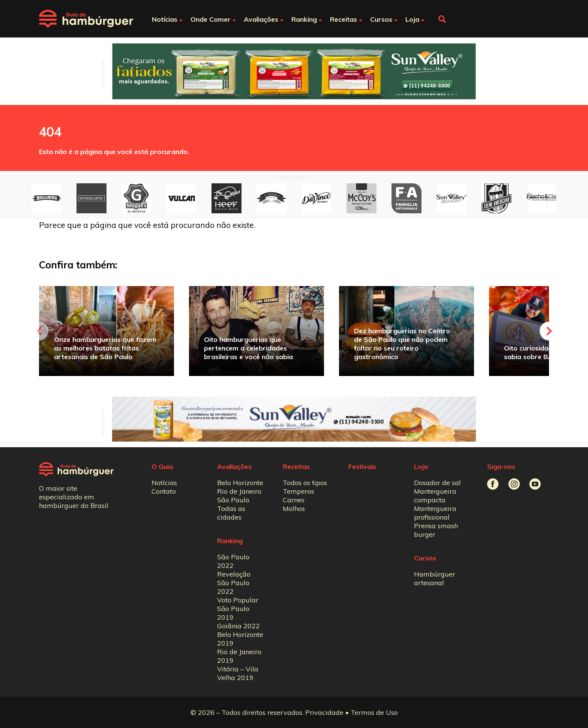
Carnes (294, 500)
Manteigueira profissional (435, 513)
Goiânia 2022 (238, 626)
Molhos (294, 509)
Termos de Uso (374, 712)
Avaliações (234, 467)
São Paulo (233, 500)
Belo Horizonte (240, 483)
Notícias (164, 483)
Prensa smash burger (436, 530)
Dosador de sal (437, 483)
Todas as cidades (231, 513)
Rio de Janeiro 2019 (239, 656)
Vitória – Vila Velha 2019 (238, 673)
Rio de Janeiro (239, 491)
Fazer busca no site (442, 19)
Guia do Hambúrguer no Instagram (514, 484)
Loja (421, 467)
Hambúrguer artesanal (435, 578)
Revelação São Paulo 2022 (234, 583)
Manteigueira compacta (435, 496)
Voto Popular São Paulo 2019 (238, 609)
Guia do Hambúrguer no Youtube (535, 484)
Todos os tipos (305, 483)
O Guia (162, 467)
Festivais (362, 467)
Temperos (298, 491)
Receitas (296, 467)
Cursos (425, 558)
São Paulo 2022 (233, 561)
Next (549, 331)
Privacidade (324, 712)
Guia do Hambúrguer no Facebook (493, 484)
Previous (39, 331)
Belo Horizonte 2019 (240, 639)
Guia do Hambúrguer (86, 19)
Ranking (230, 541)
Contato (164, 491)
